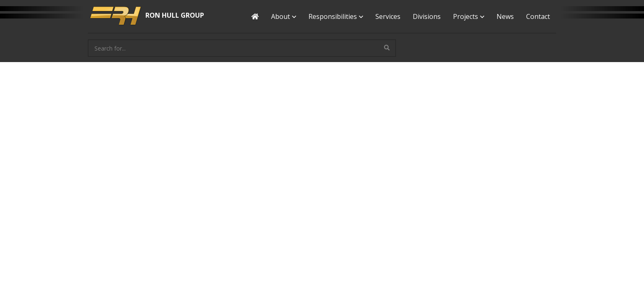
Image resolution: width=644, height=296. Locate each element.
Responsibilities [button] (336, 16)
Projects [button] (469, 16)
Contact (538, 16)
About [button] (284, 16)
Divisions (427, 16)
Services (388, 16)
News (505, 16)
